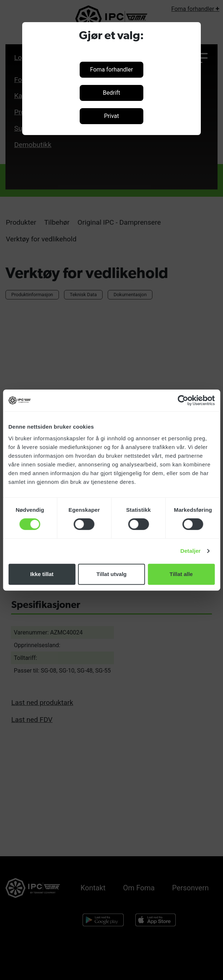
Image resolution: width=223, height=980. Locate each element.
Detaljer (191, 551)
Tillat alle (181, 574)
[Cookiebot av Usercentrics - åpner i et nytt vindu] (183, 400)
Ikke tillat (42, 574)
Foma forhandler (112, 70)
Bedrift (112, 93)
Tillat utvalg (111, 574)
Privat (111, 116)
